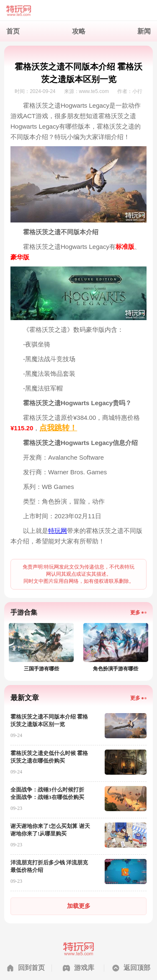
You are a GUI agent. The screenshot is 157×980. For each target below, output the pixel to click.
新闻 (144, 31)
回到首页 (31, 968)
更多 (135, 613)
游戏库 (84, 968)
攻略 (79, 31)
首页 (13, 31)
